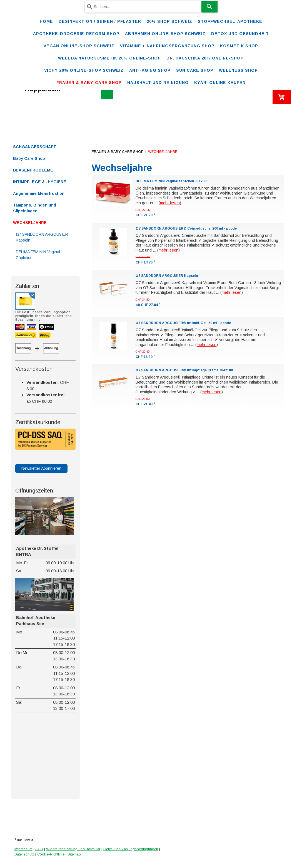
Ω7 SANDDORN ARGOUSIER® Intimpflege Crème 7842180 (184, 370)
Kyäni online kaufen (220, 83)
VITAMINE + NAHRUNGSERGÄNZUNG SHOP (167, 46)
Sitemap (74, 854)
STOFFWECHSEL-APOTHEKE (230, 21)
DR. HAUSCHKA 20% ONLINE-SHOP (205, 58)
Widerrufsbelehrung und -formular (73, 849)
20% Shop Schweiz (169, 21)
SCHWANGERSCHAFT (35, 147)
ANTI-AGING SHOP (150, 70)
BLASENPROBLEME (33, 170)
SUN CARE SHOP (195, 70)
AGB (39, 849)
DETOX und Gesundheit (240, 34)
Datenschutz (24, 854)
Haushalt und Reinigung (158, 83)
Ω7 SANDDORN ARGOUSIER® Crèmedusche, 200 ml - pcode (186, 228)
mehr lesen (170, 203)
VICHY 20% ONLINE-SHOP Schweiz (84, 70)
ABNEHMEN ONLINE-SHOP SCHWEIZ (165, 34)
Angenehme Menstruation (39, 193)
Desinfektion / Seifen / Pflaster (100, 21)
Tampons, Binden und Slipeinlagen (35, 208)
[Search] (209, 7)
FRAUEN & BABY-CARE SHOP (89, 83)
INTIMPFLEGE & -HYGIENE (40, 182)
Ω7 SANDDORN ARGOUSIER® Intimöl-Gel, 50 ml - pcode (183, 323)
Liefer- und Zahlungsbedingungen (131, 849)
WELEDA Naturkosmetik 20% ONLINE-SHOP (109, 58)
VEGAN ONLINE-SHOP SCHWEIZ (79, 46)
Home (46, 21)
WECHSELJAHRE (30, 223)
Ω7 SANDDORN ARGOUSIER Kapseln (167, 276)
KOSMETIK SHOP (239, 46)
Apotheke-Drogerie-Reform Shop (76, 34)
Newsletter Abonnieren (41, 468)
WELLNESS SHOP (238, 70)
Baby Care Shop (29, 158)
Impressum (23, 849)
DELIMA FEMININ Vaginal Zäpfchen (38, 255)
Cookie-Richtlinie (51, 854)
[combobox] (143, 7)
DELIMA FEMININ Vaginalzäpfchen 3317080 (172, 181)
